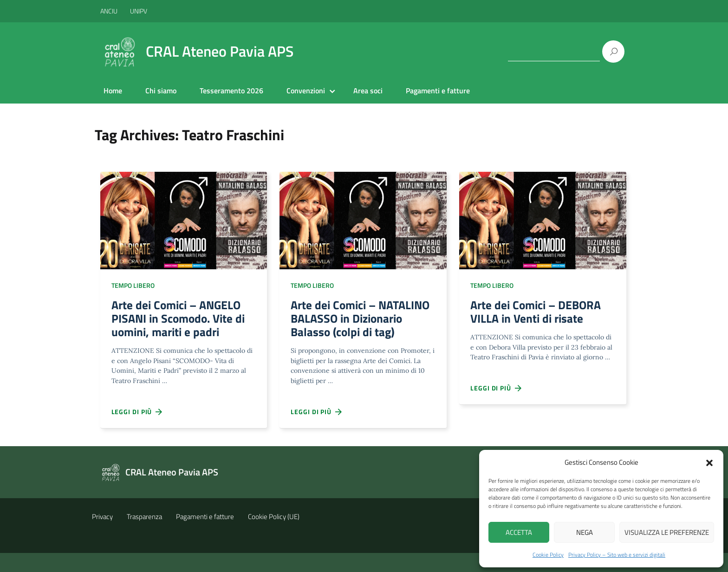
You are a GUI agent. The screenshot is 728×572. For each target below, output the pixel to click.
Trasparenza (144, 536)
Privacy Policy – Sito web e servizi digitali (617, 555)
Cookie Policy (548, 555)
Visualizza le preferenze (667, 532)
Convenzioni (306, 91)
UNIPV (139, 11)
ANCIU (110, 11)
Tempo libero (133, 285)
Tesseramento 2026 (231, 91)
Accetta (519, 532)
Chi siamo (161, 91)
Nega (585, 532)
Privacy (102, 536)
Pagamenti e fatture (438, 91)
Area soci (368, 91)
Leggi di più (137, 416)
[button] (709, 462)
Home (113, 91)
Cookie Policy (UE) (274, 536)
